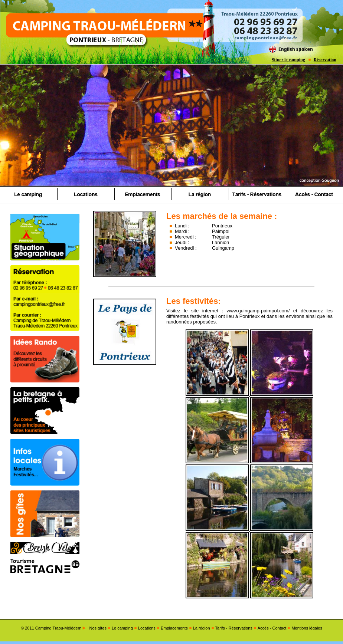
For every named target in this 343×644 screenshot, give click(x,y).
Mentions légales (307, 628)
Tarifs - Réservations (234, 628)
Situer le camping (288, 60)
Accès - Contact (272, 628)
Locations (147, 628)
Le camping (122, 628)
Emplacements (174, 628)
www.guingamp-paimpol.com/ (258, 311)
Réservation (325, 60)
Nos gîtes (98, 628)
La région (202, 628)
